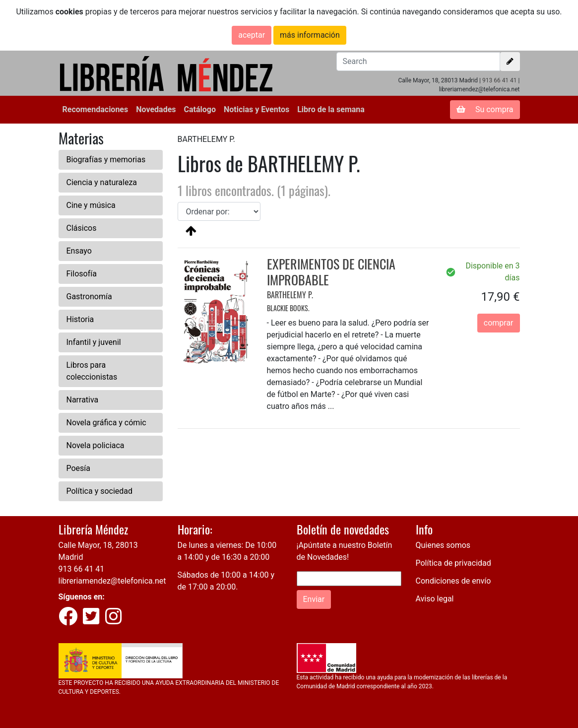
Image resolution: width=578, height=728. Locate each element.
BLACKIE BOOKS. (288, 308)
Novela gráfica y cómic (106, 423)
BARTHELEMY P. (290, 295)
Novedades (156, 109)
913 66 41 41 (500, 80)
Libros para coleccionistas (92, 371)
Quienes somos (443, 545)
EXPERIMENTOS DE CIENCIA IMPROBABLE (331, 271)
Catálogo (200, 109)
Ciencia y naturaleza (102, 182)
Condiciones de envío (453, 581)
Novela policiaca (96, 445)
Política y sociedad (100, 491)
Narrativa (83, 400)
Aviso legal (435, 599)
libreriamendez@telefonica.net (112, 581)
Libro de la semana (331, 109)
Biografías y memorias (106, 160)
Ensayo (79, 251)
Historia (80, 319)
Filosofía (82, 274)
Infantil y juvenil (94, 342)
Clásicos (82, 228)
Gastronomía (89, 297)
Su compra (485, 109)
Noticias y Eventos (257, 109)
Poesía (79, 468)
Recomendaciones (96, 109)
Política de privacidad (453, 563)
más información (310, 35)
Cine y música (91, 205)
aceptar (252, 35)
